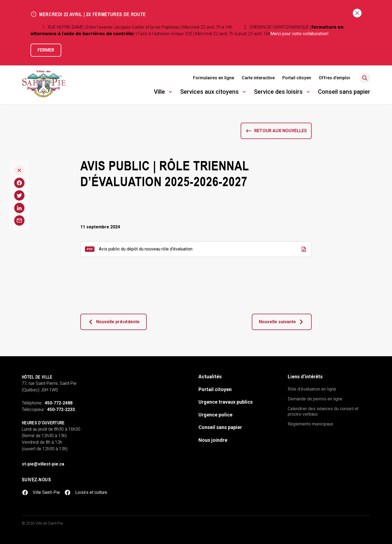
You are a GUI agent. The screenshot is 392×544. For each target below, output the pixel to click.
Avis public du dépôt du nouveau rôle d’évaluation (146, 249)
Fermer (46, 50)
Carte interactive (258, 78)
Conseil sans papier (344, 92)
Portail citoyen (297, 78)
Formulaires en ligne (214, 78)
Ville (164, 93)
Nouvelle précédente (114, 322)
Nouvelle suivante (282, 322)
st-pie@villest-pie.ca (43, 464)
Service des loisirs (283, 93)
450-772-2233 (61, 409)
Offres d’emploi (334, 78)
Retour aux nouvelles (281, 131)
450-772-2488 (59, 403)
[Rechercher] (365, 78)
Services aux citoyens (214, 93)
